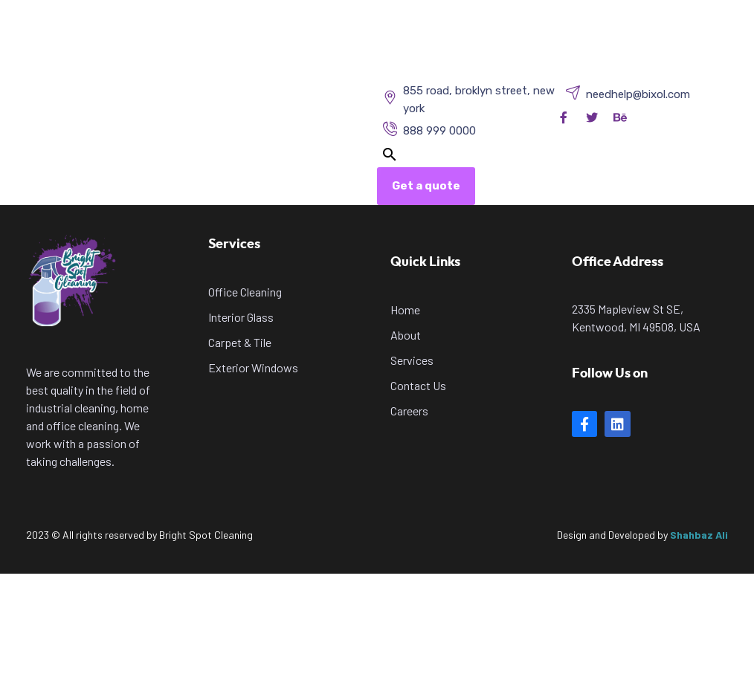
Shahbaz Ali (699, 535)
